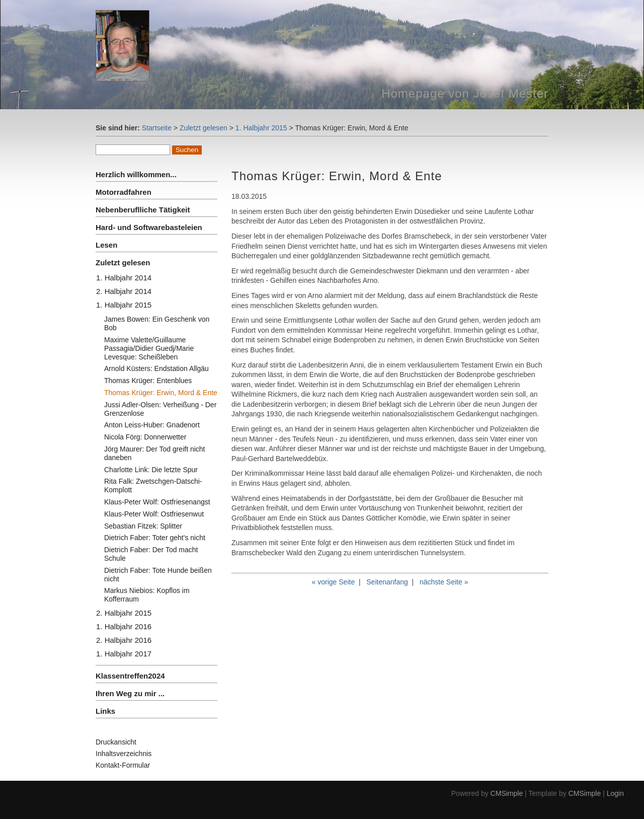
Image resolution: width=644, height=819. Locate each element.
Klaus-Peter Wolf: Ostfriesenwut (154, 514)
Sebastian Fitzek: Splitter (143, 526)
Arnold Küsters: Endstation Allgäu (156, 368)
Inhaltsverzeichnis (124, 754)
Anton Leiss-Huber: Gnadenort (152, 425)
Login (615, 793)
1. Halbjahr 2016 (124, 626)
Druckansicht (116, 742)
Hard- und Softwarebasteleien (149, 227)
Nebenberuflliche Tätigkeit (143, 210)
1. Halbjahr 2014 (124, 278)
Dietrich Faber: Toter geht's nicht (155, 538)
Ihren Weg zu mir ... (130, 693)
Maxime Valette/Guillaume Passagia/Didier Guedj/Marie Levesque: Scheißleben (149, 348)
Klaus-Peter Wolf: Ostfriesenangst (157, 502)
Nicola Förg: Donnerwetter (145, 437)
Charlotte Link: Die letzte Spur (151, 470)
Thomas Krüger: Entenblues (148, 381)
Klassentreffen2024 (130, 676)
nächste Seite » (444, 582)
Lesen (106, 245)
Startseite (157, 128)
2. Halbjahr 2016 (124, 640)
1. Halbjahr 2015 (261, 128)
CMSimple (507, 793)
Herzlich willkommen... (136, 174)
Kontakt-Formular (123, 765)
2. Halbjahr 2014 (124, 291)
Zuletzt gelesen (204, 128)
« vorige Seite (334, 582)
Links (105, 711)
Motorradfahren (124, 192)
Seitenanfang (387, 582)
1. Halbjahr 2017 (124, 654)
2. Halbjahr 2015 (124, 613)
